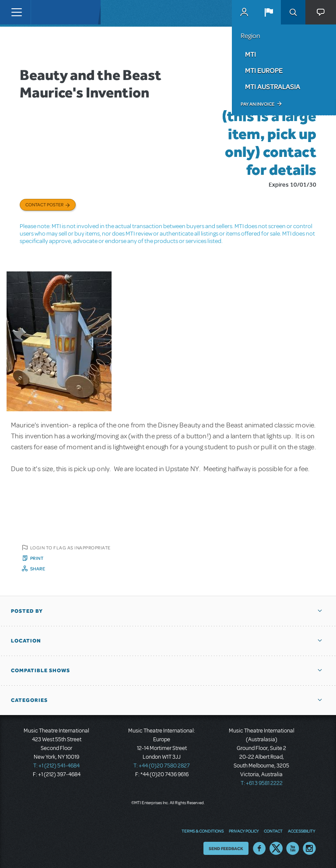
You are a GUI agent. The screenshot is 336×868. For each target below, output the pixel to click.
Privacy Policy (244, 831)
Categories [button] (29, 700)
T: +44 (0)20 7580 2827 (162, 766)
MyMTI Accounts (244, 12)
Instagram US (309, 848)
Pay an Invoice (257, 104)
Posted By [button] (27, 611)
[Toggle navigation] (16, 12)
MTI (250, 54)
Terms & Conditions (203, 831)
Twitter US (276, 848)
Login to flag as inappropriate (70, 548)
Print (37, 558)
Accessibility (301, 831)
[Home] (49, 12)
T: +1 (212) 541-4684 (56, 766)
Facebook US (259, 848)
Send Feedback (226, 848)
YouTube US (293, 848)
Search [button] (293, 12)
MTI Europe (264, 70)
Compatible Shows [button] (40, 670)
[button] (269, 12)
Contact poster (44, 205)
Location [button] (26, 641)
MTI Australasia (273, 87)
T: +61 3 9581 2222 (262, 783)
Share (38, 569)
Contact (273, 831)
